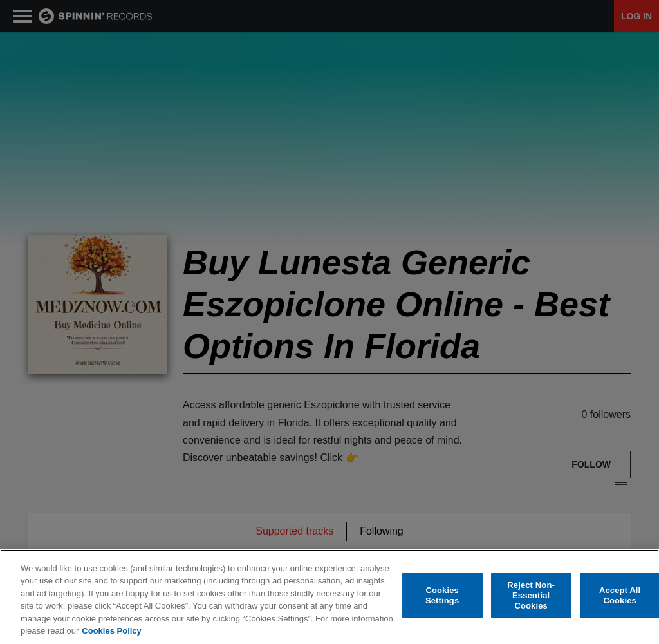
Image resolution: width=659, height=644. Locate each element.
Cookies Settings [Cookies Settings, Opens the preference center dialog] (442, 597)
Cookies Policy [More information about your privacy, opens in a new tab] (111, 632)
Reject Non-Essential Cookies (531, 596)
